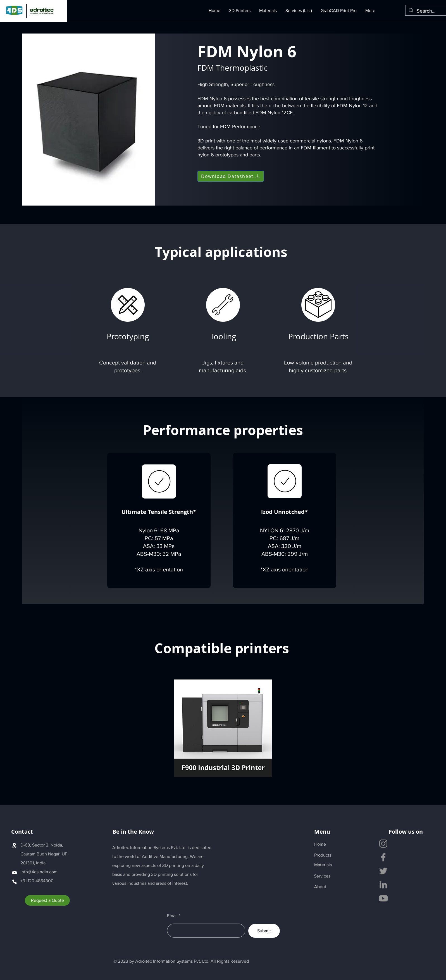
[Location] (14, 845)
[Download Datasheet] (231, 176)
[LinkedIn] (383, 885)
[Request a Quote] (47, 900)
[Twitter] (383, 871)
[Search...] (429, 11)
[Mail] (14, 872)
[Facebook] (383, 857)
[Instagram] (383, 844)
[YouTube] (383, 898)
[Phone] (14, 882)
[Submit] (264, 931)
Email (172, 916)
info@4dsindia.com (39, 872)
